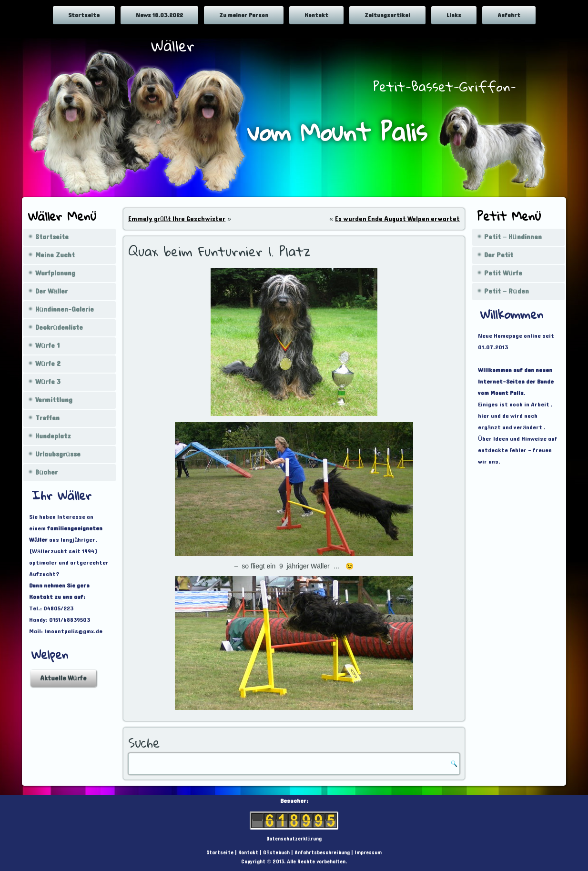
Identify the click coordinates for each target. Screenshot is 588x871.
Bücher (46, 472)
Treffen (47, 418)
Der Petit (499, 255)
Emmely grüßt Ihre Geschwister (177, 219)
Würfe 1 (47, 346)
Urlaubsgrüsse (58, 454)
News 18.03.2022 (159, 15)
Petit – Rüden (507, 291)
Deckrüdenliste (59, 328)
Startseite (84, 15)
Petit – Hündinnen (513, 237)
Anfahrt (509, 15)
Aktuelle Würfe (63, 678)
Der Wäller (51, 291)
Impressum (368, 853)
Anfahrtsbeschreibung (322, 853)
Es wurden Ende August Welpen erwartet (397, 219)
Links (454, 15)
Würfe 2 (48, 364)
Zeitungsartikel (387, 15)
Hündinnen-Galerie (65, 309)
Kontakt (316, 15)
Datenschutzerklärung (294, 839)
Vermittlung (54, 400)
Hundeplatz (53, 436)
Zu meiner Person (244, 15)
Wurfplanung (55, 273)
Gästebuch (276, 853)
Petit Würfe (503, 273)
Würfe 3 (48, 382)
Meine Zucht (55, 255)
